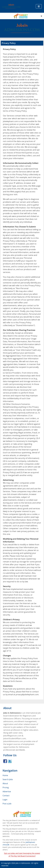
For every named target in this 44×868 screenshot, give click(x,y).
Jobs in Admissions (23, 863)
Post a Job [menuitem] (7, 804)
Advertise (7, 791)
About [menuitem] (5, 783)
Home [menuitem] (5, 775)
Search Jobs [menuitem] (8, 779)
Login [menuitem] (5, 800)
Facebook (5, 761)
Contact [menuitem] (6, 796)
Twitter (10, 761)
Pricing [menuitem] (6, 787)
